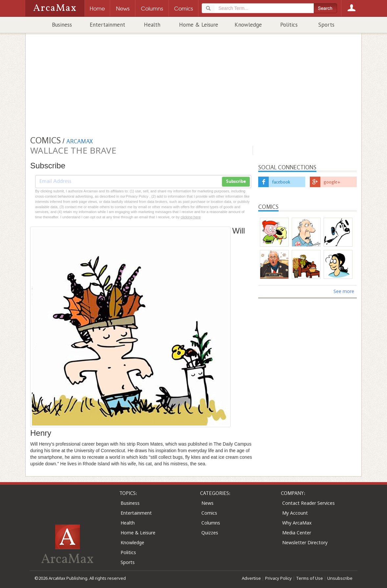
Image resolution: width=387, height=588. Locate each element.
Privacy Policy (278, 578)
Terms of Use (309, 578)
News (207, 503)
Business (62, 25)
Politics (289, 25)
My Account (295, 513)
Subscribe (236, 182)
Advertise (251, 578)
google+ (332, 182)
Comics (209, 513)
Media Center (297, 533)
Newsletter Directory (305, 542)
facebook (281, 182)
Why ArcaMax (297, 523)
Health (152, 25)
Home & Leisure (199, 25)
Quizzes (210, 533)
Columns (211, 523)
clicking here (191, 217)
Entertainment (107, 25)
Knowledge (248, 25)
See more (344, 291)
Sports (326, 25)
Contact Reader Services (308, 503)
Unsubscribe (340, 578)
